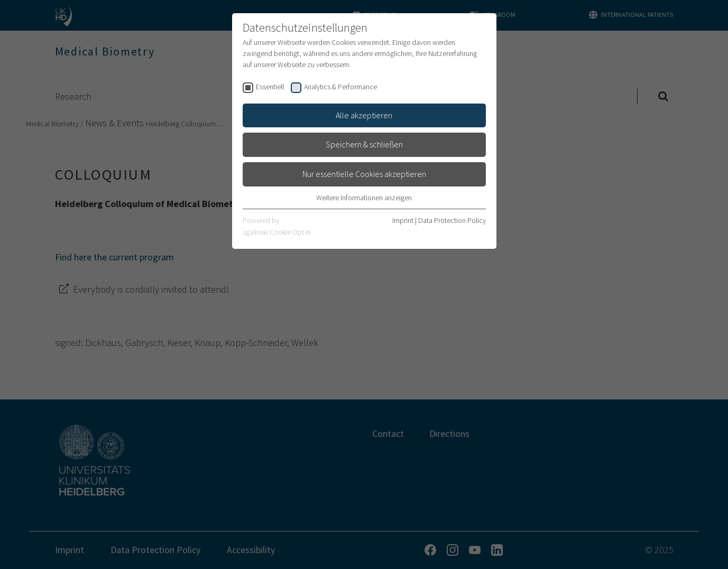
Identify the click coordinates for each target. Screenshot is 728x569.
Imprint (403, 220)
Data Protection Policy (452, 220)
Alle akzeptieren (364, 115)
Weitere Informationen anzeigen (364, 198)
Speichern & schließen (364, 144)
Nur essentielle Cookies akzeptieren (364, 174)
